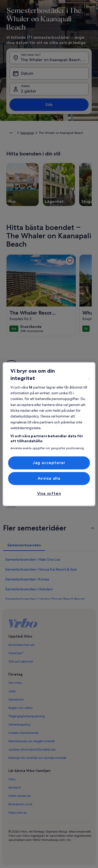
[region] (49, 434)
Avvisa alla (49, 478)
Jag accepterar (49, 463)
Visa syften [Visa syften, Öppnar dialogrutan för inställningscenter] (49, 494)
